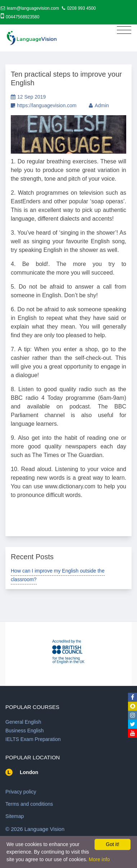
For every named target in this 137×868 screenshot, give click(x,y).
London (29, 772)
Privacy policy (21, 792)
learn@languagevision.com (33, 8)
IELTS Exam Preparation (33, 739)
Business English (25, 731)
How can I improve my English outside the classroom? (58, 575)
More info (99, 859)
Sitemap (15, 816)
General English (23, 722)
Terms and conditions (29, 804)
